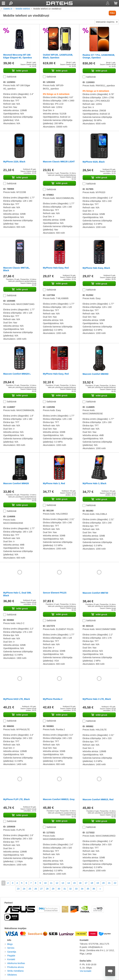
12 (57, 883)
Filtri (112, 13)
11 (51, 883)
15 (74, 883)
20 (104, 883)
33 (76, 889)
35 (88, 889)
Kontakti (11, 959)
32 (71, 889)
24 (24, 889)
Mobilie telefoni (23, 9)
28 (47, 889)
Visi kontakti (85, 971)
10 (45, 883)
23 (18, 889)
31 (65, 889)
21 (109, 883)
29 (53, 889)
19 (98, 883)
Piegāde (11, 956)
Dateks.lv (8, 9)
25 (30, 889)
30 (59, 889)
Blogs (10, 944)
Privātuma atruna (16, 967)
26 (36, 889)
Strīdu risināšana (15, 971)
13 (63, 883)
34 (82, 889)
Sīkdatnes (12, 975)
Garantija (12, 952)
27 (42, 889)
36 (94, 889)
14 (69, 883)
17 (86, 883)
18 (92, 883)
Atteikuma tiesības (16, 963)
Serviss (11, 948)
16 (80, 883)
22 (115, 883)
